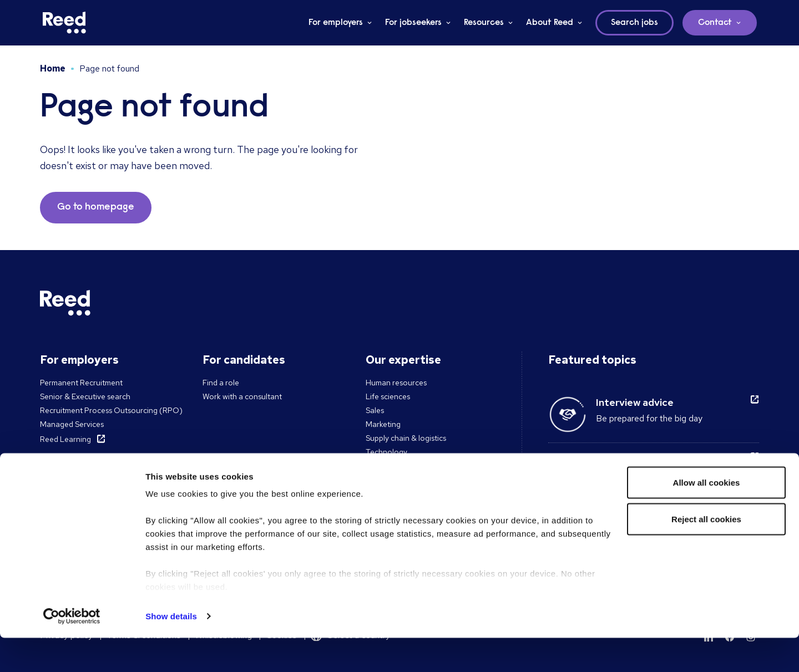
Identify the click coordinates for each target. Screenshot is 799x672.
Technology (386, 452)
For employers (336, 23)
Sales (375, 410)
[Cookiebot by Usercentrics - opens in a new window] (72, 650)
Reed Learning (65, 439)
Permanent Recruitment (81, 383)
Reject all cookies (706, 553)
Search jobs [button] (634, 23)
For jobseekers (413, 23)
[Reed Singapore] (64, 23)
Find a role (221, 383)
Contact (715, 23)
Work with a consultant (242, 396)
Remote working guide (649, 459)
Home (53, 68)
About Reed (550, 23)
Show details (171, 650)
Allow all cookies (707, 516)
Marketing (383, 424)
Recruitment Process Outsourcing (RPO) (111, 410)
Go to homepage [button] (96, 207)
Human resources (396, 383)
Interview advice (635, 402)
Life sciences (388, 396)
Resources (484, 23)
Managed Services (72, 424)
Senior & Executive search (85, 396)
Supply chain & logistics (406, 438)
